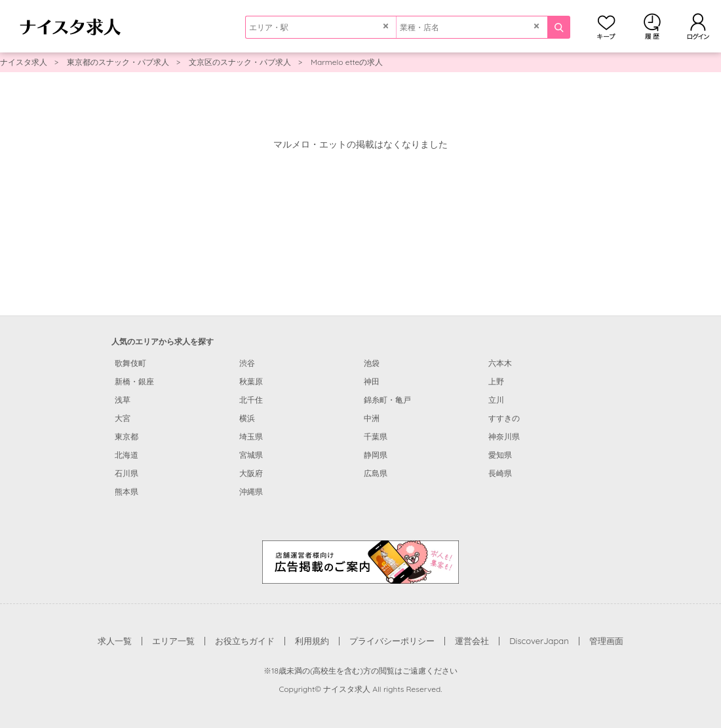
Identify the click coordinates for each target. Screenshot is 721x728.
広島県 (376, 473)
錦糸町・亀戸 (387, 400)
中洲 (372, 418)
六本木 (500, 363)
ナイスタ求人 (24, 62)
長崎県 (500, 473)
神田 (372, 381)
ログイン (698, 26)
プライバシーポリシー (392, 641)
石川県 (127, 473)
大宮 (123, 418)
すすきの (504, 418)
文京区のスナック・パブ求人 (240, 62)
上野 (496, 381)
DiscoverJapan (539, 641)
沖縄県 (251, 492)
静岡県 (376, 455)
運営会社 (472, 641)
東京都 (127, 436)
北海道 (127, 455)
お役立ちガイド (245, 641)
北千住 (251, 400)
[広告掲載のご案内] (360, 561)
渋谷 (247, 363)
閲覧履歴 (652, 26)
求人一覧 (115, 641)
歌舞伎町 (130, 363)
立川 (496, 400)
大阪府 (251, 473)
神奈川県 (504, 436)
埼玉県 (251, 436)
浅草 (123, 400)
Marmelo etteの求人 (347, 62)
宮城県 (251, 455)
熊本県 (127, 492)
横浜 (247, 418)
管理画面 (606, 641)
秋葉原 (251, 381)
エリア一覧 (173, 641)
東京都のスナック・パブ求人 (118, 62)
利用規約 (312, 641)
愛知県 (500, 455)
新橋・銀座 (134, 381)
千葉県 (376, 436)
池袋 (372, 363)
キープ (606, 26)
